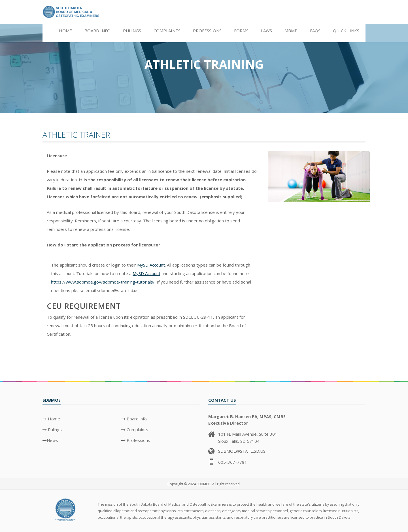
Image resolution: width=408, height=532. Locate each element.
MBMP (291, 31)
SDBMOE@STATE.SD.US (242, 451)
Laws (266, 31)
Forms (241, 31)
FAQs (315, 31)
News (52, 440)
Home (65, 31)
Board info (136, 419)
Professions (207, 31)
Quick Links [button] (346, 31)
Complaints (167, 31)
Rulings (54, 429)
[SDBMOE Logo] (66, 509)
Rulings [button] (132, 31)
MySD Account (151, 265)
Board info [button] (97, 31)
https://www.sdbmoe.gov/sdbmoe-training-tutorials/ (103, 282)
